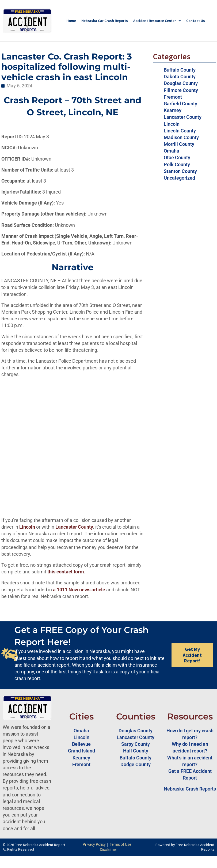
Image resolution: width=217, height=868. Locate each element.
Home (71, 21)
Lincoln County (180, 131)
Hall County (136, 751)
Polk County (177, 164)
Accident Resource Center (157, 21)
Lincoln (172, 124)
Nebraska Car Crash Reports (105, 21)
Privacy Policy (94, 844)
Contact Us (196, 21)
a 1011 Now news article (79, 590)
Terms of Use (120, 844)
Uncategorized (179, 178)
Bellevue (81, 744)
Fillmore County (181, 90)
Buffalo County (180, 70)
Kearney (173, 110)
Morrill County (179, 144)
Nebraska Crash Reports (190, 789)
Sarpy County (136, 744)
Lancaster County (74, 527)
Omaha (172, 151)
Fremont (173, 97)
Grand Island (81, 751)
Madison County (181, 137)
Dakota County (180, 77)
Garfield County (180, 104)
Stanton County (180, 171)
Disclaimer (108, 850)
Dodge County (136, 764)
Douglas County (181, 83)
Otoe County (177, 157)
